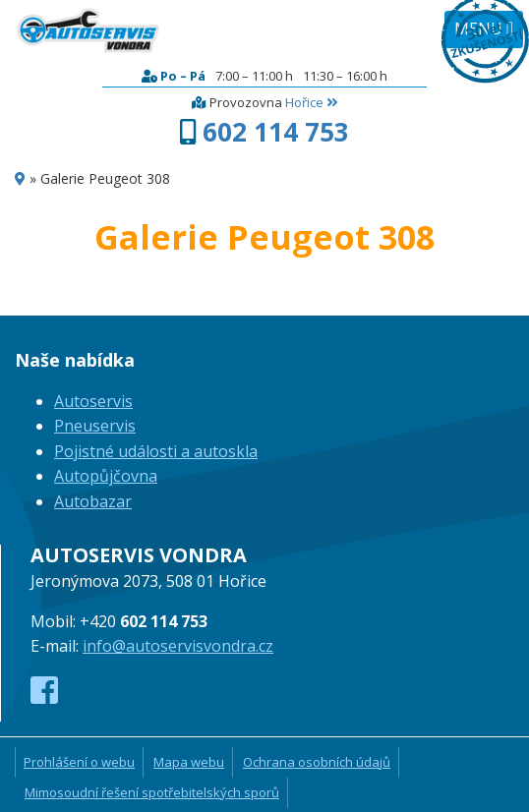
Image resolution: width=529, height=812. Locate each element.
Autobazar (93, 501)
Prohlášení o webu (79, 762)
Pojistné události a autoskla (156, 451)
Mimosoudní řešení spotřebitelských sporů (152, 792)
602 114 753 (276, 132)
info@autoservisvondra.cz (178, 646)
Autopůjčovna (106, 476)
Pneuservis (95, 426)
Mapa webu (189, 762)
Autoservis (93, 401)
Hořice (311, 102)
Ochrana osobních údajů (317, 762)
